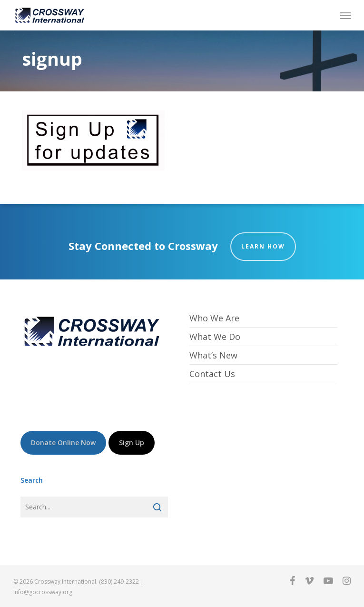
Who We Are (214, 318)
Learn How (263, 246)
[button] (345, 15)
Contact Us (212, 374)
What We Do (215, 337)
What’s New (213, 355)
